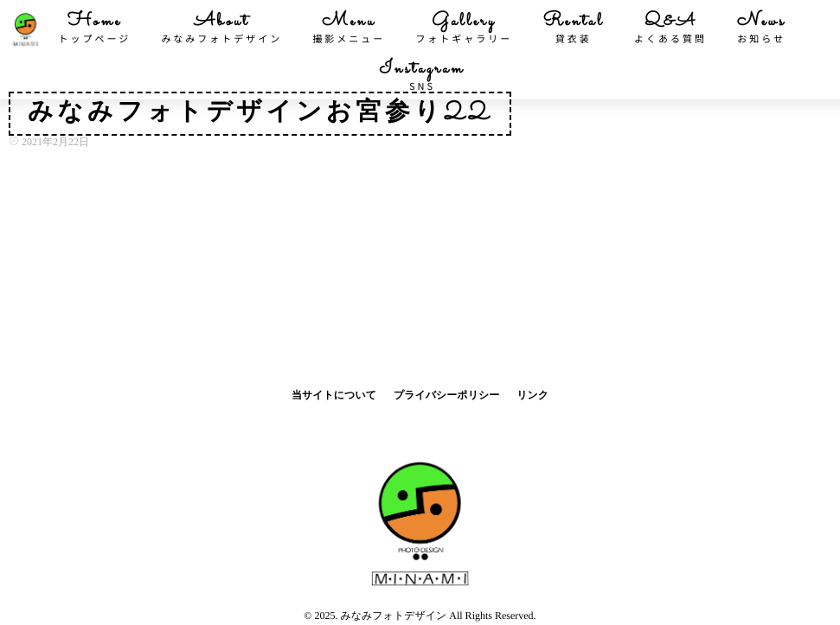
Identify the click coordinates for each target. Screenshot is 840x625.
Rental (573, 28)
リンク (532, 395)
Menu (349, 28)
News (761, 28)
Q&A (670, 28)
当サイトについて (334, 395)
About (221, 28)
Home (95, 28)
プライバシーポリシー (446, 395)
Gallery (464, 28)
